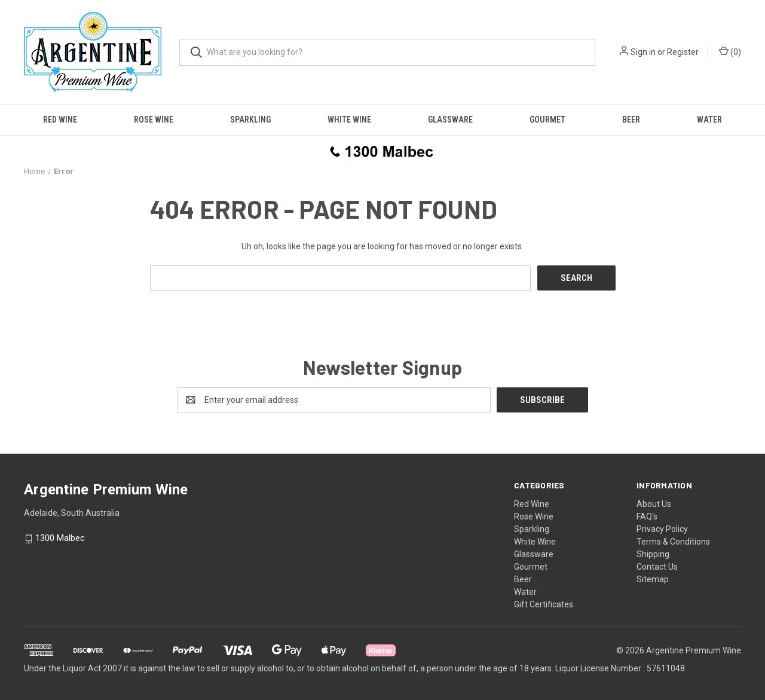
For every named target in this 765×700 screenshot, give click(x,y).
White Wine (349, 120)
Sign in (643, 52)
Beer (631, 120)
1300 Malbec (60, 539)
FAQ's (647, 516)
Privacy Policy (662, 529)
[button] (382, 151)
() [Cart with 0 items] (730, 51)
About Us (654, 504)
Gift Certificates (544, 604)
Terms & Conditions (673, 542)
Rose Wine (154, 120)
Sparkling (250, 120)
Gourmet (547, 120)
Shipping (653, 554)
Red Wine (60, 120)
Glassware (450, 120)
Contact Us (657, 567)
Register (683, 52)
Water (709, 120)
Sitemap (653, 579)
